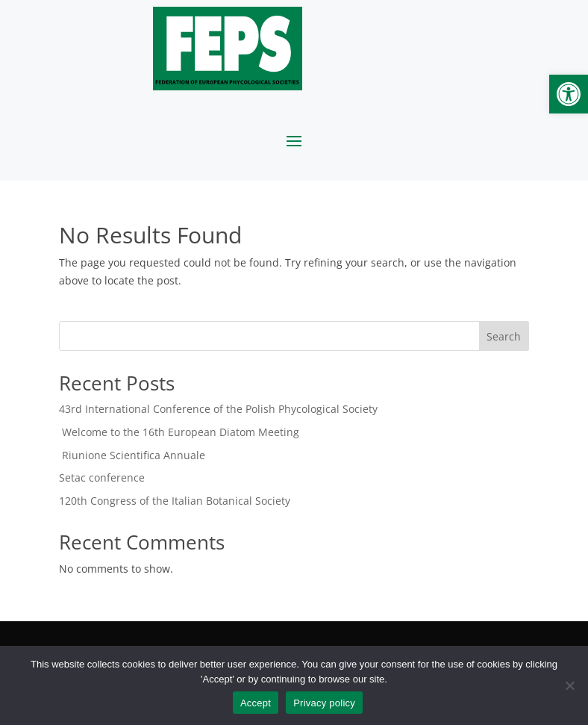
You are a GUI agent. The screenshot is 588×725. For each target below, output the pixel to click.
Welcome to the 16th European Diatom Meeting (179, 432)
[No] (569, 685)
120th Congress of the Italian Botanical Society (175, 501)
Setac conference (102, 477)
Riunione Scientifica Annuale (132, 455)
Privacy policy (324, 703)
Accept (256, 703)
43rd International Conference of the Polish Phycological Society (218, 409)
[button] (569, 94)
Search (504, 336)
